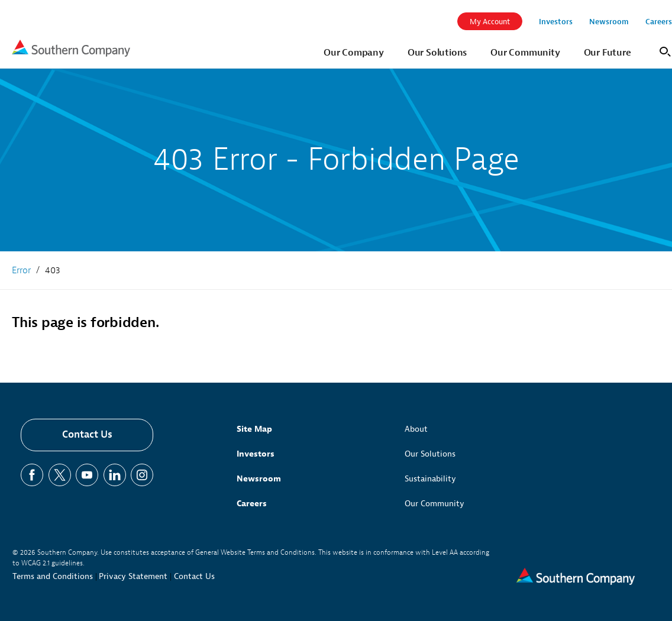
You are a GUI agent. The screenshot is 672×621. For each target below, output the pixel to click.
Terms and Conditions (53, 576)
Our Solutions (430, 454)
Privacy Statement (133, 576)
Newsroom (259, 479)
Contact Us (87, 434)
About (416, 429)
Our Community (434, 504)
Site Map (254, 429)
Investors (256, 454)
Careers (252, 504)
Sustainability (430, 479)
